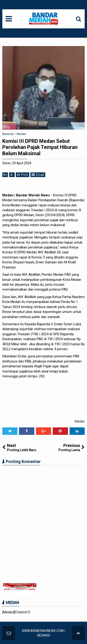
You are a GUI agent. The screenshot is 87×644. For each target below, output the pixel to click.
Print (23, 175)
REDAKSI (44, 635)
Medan (79, 421)
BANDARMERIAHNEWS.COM (43, 631)
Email (38, 175)
